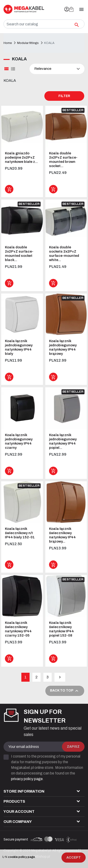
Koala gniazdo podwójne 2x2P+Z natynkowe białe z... (21, 157)
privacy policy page (27, 779)
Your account (19, 811)
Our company (18, 822)
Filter (64, 96)
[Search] (44, 24)
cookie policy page (21, 857)
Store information (24, 791)
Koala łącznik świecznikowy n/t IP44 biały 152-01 (20, 533)
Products (14, 801)
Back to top (65, 691)
